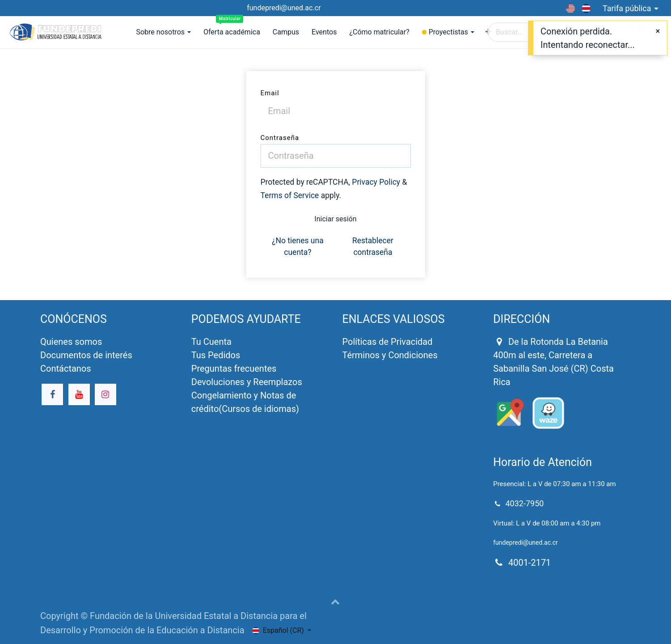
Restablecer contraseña (373, 246)
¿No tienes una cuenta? (298, 246)
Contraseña (280, 138)
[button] (335, 602)
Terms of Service (290, 195)
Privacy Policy (376, 182)
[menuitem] (232, 32)
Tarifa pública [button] (628, 8)
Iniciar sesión (335, 219)
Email (270, 93)
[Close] (658, 31)
